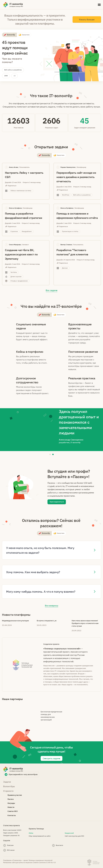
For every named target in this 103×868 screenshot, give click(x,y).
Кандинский (69, 833)
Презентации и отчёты (97, 226)
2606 (51, 121)
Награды (11, 803)
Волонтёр (11, 35)
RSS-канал (11, 850)
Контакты (12, 815)
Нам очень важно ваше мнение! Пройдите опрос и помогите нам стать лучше (85, 623)
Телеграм (10, 845)
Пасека (11, 799)
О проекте (8, 791)
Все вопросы (52, 606)
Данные (94, 266)
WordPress (94, 189)
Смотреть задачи (52, 758)
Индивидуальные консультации (15, 621)
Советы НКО (13, 811)
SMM (6, 76)
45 (84, 121)
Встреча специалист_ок (47, 621)
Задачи (7, 782)
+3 (14, 76)
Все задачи (52, 290)
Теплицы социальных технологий (41, 860)
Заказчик (26, 35)
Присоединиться (57, 502)
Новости (11, 807)
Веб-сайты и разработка (13, 70)
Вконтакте (59, 845)
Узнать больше (87, 19)
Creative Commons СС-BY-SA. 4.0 (44, 862)
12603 (18, 121)
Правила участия (15, 795)
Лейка (31, 833)
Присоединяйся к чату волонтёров (23, 774)
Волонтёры (9, 786)
